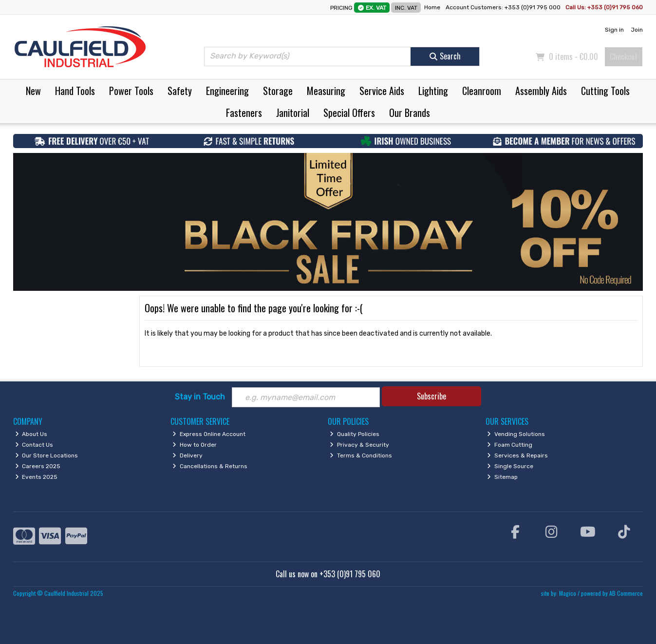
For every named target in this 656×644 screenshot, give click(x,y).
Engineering (227, 91)
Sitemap (502, 477)
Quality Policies (355, 434)
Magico (568, 593)
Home (432, 7)
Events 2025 (37, 477)
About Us (31, 434)
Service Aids (382, 91)
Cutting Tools (605, 91)
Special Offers (349, 113)
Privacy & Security (359, 445)
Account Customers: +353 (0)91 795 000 (504, 7)
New (33, 91)
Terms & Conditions (361, 455)
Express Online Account (209, 434)
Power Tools (131, 91)
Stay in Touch (200, 397)
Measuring (326, 91)
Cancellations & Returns (210, 466)
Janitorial (293, 113)
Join (637, 30)
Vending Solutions (516, 434)
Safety (180, 91)
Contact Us (34, 445)
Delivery (187, 455)
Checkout (624, 57)
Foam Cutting (510, 445)
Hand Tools (75, 91)
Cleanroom (482, 91)
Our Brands (410, 113)
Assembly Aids (541, 91)
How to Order (195, 445)
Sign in (614, 30)
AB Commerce (626, 593)
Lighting (433, 91)
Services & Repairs (517, 455)
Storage (278, 91)
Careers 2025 (38, 466)
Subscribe (431, 396)
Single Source (510, 466)
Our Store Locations (47, 455)
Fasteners (244, 113)
